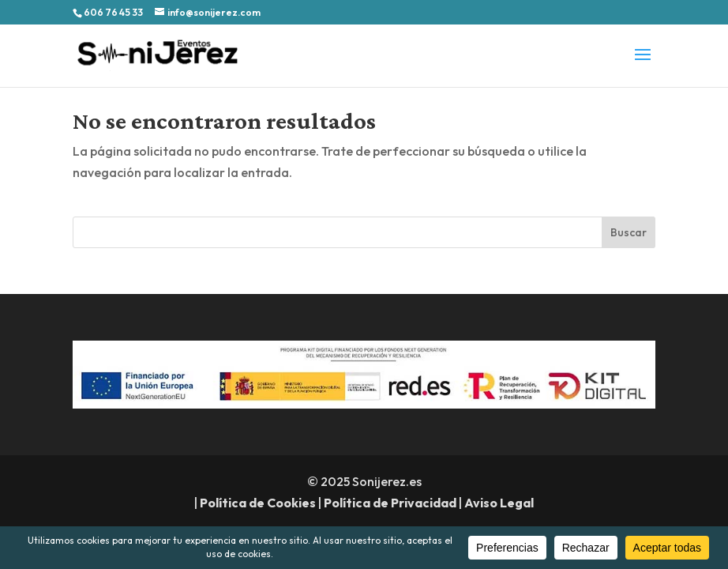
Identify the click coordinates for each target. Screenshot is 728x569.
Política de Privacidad (390, 503)
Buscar (629, 232)
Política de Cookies (258, 503)
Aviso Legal (499, 503)
